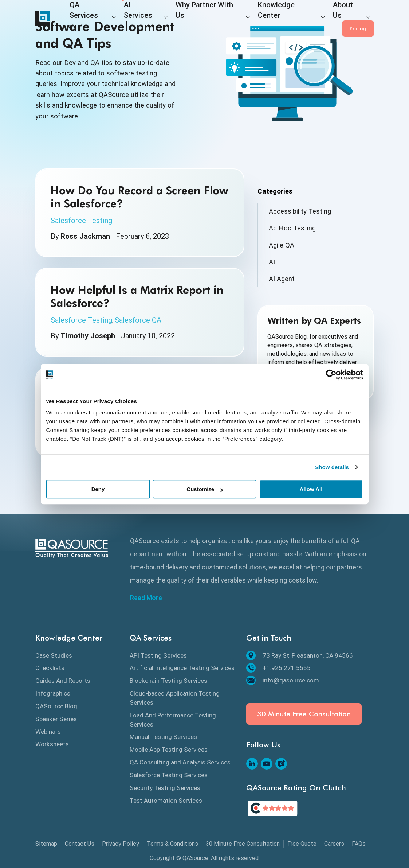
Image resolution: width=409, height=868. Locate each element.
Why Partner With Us (182, 19)
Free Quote (302, 844)
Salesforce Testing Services (169, 775)
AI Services (128, 19)
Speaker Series (56, 719)
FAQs (359, 844)
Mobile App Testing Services (169, 750)
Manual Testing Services (163, 737)
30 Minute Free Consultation (304, 714)
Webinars (48, 732)
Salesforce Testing (81, 221)
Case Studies (54, 655)
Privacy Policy (121, 844)
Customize (205, 489)
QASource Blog (56, 706)
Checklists (50, 668)
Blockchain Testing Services (168, 681)
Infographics (53, 693)
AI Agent (282, 279)
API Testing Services (158, 655)
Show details (332, 467)
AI (272, 262)
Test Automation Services (166, 801)
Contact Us (80, 844)
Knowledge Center (246, 19)
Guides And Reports (63, 681)
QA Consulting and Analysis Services (180, 762)
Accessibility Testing (300, 211)
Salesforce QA (138, 320)
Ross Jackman (85, 236)
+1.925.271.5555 (278, 668)
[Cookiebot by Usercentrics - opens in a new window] (331, 375)
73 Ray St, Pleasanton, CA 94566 (300, 655)
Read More (146, 598)
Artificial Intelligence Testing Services (182, 668)
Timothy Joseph (88, 336)
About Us (295, 19)
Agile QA (282, 245)
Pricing (358, 18)
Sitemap (46, 844)
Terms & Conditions (172, 844)
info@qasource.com (283, 680)
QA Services (84, 19)
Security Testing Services (165, 788)
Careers (334, 844)
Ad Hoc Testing (292, 228)
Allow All (311, 489)
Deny (98, 489)
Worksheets (52, 744)
